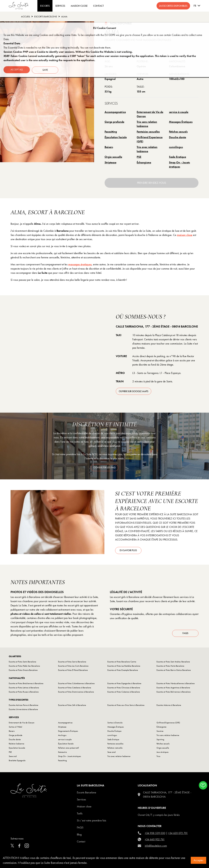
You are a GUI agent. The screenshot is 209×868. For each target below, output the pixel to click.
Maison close (84, 807)
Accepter (198, 860)
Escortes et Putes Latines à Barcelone (24, 688)
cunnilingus (176, 147)
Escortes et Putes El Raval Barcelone (73, 671)
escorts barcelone (46, 16)
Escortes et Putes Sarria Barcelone (72, 663)
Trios (158, 757)
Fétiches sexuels (178, 132)
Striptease (110, 162)
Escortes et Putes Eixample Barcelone (123, 671)
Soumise (160, 732)
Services (60, 6)
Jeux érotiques (162, 753)
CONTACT (98, 6)
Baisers (109, 147)
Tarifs (80, 814)
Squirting (160, 740)
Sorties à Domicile (115, 724)
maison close (185, 235)
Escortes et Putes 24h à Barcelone (72, 706)
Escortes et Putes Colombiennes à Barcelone (76, 684)
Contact (81, 842)
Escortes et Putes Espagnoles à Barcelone (124, 684)
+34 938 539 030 (155, 834)
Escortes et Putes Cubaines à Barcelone (124, 693)
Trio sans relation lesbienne (147, 124)
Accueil (26, 16)
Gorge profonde (114, 122)
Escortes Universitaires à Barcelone (23, 710)
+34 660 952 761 (155, 840)
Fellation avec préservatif (68, 749)
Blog (79, 835)
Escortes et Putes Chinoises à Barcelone (124, 688)
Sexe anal (112, 753)
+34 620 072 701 (178, 834)
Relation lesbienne (16, 745)
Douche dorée (178, 137)
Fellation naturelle (115, 749)
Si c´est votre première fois (92, 821)
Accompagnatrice (115, 112)
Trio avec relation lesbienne (147, 149)
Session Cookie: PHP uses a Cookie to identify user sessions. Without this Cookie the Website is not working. (68, 52)
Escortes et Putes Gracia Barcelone (23, 671)
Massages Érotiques (181, 122)
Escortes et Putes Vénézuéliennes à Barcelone (176, 684)
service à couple (179, 112)
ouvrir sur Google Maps (134, 391)
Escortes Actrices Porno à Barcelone (24, 706)
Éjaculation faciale (116, 137)
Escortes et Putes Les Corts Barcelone (73, 667)
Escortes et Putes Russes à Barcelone (24, 693)
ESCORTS (45, 6)
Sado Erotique (178, 157)
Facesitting (111, 132)
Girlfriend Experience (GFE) (150, 139)
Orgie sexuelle (113, 157)
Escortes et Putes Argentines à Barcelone (173, 688)
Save (46, 69)
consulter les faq (105, 467)
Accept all (17, 69)
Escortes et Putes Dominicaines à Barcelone (76, 693)
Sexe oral (13, 757)
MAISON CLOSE (79, 6)
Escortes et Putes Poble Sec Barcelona (24, 667)
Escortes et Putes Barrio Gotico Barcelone (174, 671)
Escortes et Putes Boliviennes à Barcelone (174, 693)
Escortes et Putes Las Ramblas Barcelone (124, 667)
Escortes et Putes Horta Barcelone (170, 667)
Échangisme (144, 162)
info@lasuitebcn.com (156, 847)
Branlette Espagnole (17, 761)
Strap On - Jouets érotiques (179, 165)
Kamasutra (62, 753)
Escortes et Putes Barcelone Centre (122, 663)
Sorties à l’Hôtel (15, 728)
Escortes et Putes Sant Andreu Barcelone (173, 663)
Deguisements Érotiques (68, 732)
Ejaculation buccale (17, 749)
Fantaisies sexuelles (148, 132)
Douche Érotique (114, 732)
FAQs (185, 634)
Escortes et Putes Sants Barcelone (22, 663)
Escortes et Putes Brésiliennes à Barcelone (26, 684)
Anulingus (62, 736)
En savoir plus (128, 550)
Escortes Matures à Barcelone (169, 706)
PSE (139, 157)
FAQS (80, 828)
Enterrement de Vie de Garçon (150, 114)
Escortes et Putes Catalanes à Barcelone (75, 688)
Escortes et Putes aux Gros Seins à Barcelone (126, 706)
